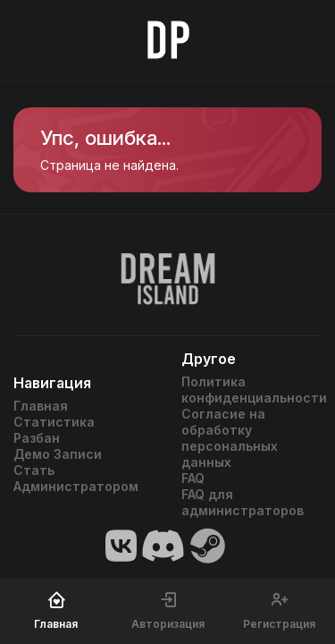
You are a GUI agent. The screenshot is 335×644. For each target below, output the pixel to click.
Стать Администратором (76, 478)
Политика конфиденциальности (252, 390)
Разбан (37, 438)
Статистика (54, 422)
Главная (41, 406)
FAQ (193, 478)
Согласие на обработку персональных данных (230, 438)
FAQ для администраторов (243, 502)
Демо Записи (58, 454)
